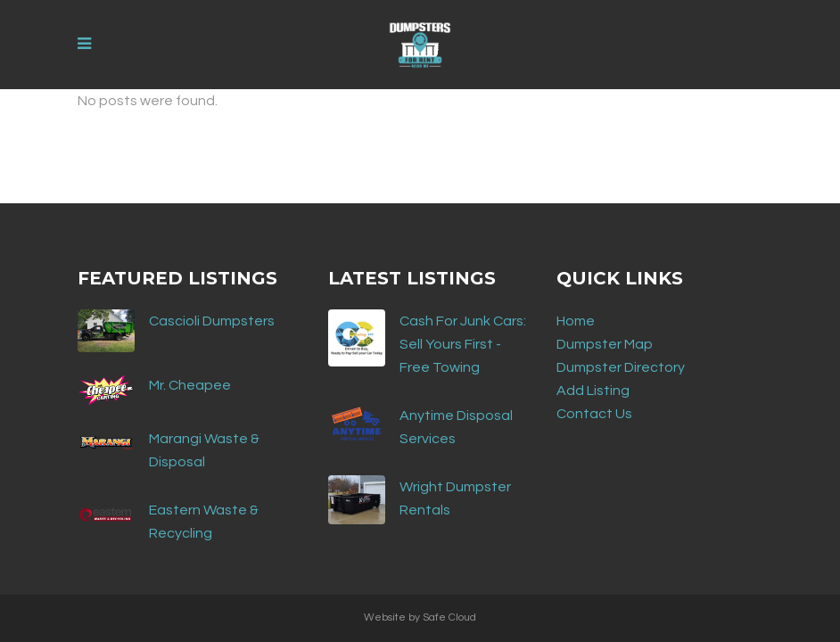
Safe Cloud (449, 617)
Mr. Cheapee (190, 385)
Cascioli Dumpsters (212, 321)
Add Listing (593, 391)
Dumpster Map (605, 344)
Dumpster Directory (621, 367)
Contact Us (594, 414)
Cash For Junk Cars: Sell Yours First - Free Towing (463, 344)
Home (576, 321)
